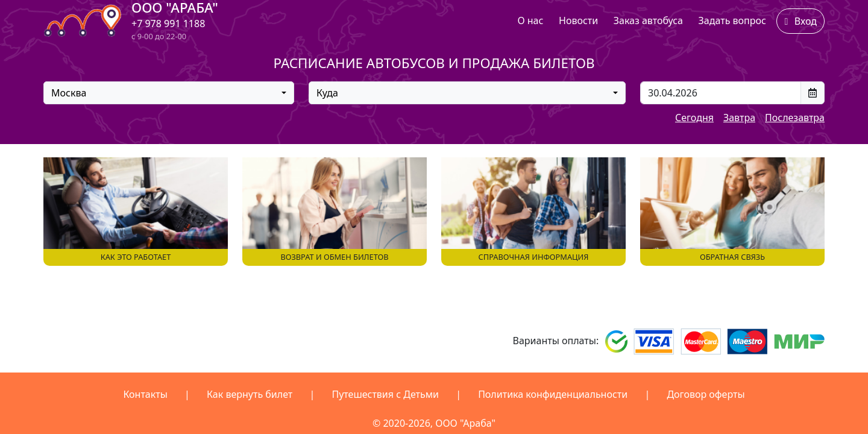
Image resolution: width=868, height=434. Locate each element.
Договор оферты (706, 394)
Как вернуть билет (250, 394)
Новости (578, 20)
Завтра (739, 118)
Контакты (145, 394)
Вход (800, 21)
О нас (530, 20)
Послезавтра (795, 118)
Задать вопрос (732, 20)
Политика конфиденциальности (553, 394)
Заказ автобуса (648, 20)
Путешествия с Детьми (385, 394)
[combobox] (169, 93)
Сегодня (694, 118)
